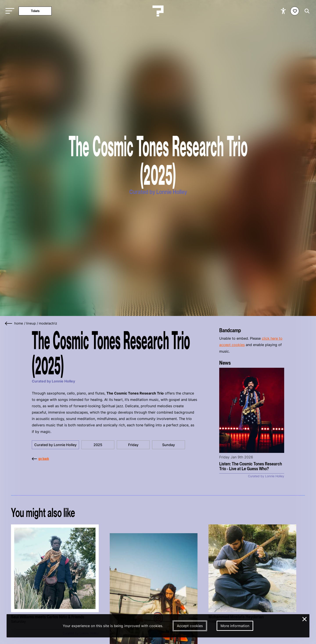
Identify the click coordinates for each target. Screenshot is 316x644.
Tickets (35, 11)
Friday (133, 445)
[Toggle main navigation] (9, 11)
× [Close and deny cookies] (305, 619)
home (19, 323)
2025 (98, 445)
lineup (31, 323)
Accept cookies (190, 626)
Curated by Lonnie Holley (55, 445)
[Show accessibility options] (284, 11)
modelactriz (48, 323)
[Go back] (9, 324)
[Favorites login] (295, 11)
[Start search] (306, 11)
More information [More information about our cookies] (235, 626)
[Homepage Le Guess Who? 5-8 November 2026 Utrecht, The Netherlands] (158, 11)
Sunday (169, 445)
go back (40, 459)
